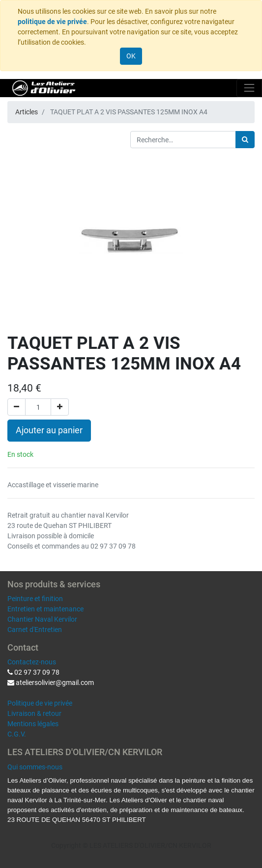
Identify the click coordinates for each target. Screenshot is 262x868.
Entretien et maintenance (45, 609)
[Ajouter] (60, 407)
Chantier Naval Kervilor (42, 619)
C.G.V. (17, 734)
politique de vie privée (52, 22)
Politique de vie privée (40, 703)
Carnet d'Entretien (35, 630)
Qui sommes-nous (35, 767)
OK (131, 56)
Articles (27, 112)
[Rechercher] (245, 140)
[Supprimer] (16, 407)
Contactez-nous (32, 662)
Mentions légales (33, 724)
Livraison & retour (34, 713)
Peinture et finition (35, 599)
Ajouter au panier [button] (49, 430)
